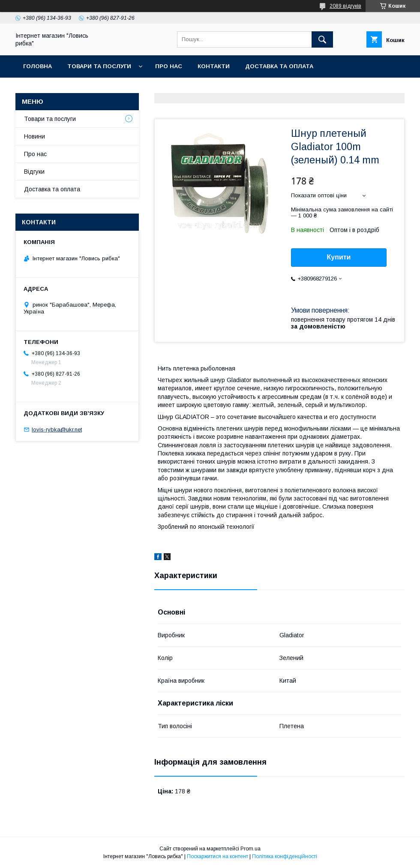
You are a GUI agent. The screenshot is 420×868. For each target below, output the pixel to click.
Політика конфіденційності (285, 856)
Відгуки (34, 172)
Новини (34, 136)
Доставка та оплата (279, 66)
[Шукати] (322, 39)
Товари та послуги (99, 66)
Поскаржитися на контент (217, 856)
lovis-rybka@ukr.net (57, 429)
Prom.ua (250, 849)
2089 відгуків (345, 6)
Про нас (169, 66)
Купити (339, 257)
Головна (37, 66)
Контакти (214, 66)
